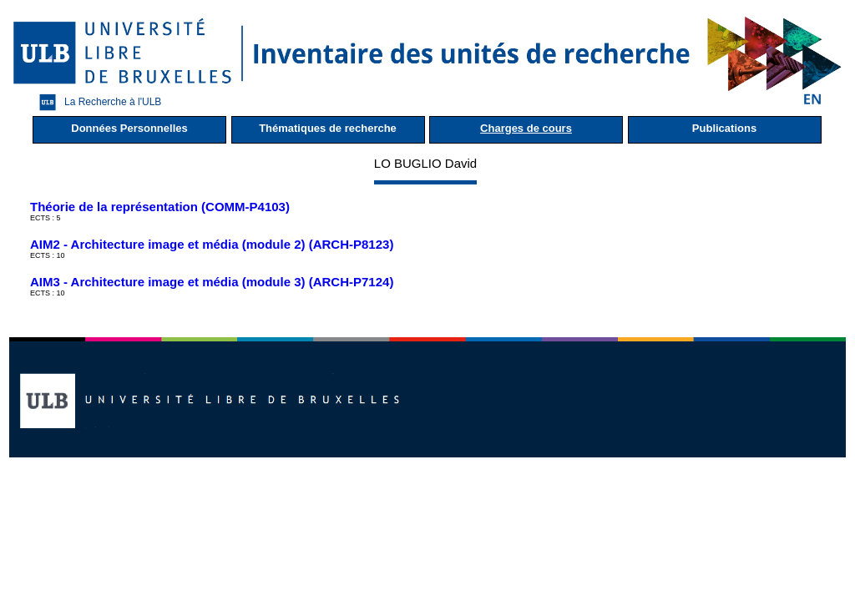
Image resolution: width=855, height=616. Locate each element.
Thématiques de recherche (328, 128)
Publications (724, 128)
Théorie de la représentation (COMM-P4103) (160, 207)
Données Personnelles (129, 128)
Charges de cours (526, 128)
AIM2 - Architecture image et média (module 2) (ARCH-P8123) (212, 244)
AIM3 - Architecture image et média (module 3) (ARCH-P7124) (212, 282)
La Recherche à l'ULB (96, 102)
